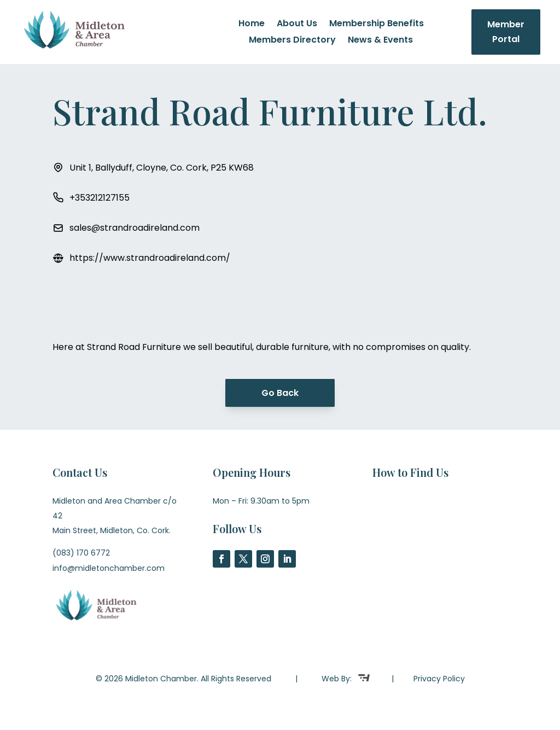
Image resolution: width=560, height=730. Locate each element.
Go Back (280, 393)
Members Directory (292, 41)
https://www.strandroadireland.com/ (150, 258)
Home (252, 25)
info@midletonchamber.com (109, 568)
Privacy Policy (439, 679)
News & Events (380, 41)
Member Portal (506, 32)
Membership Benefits (377, 25)
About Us (297, 25)
